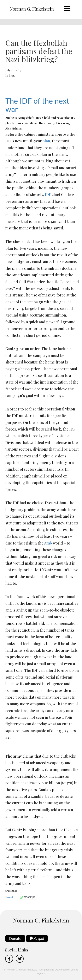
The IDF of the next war (37, 105)
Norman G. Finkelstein (32, 9)
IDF (48, 194)
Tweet (9, 897)
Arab (48, 543)
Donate (15, 938)
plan (46, 141)
